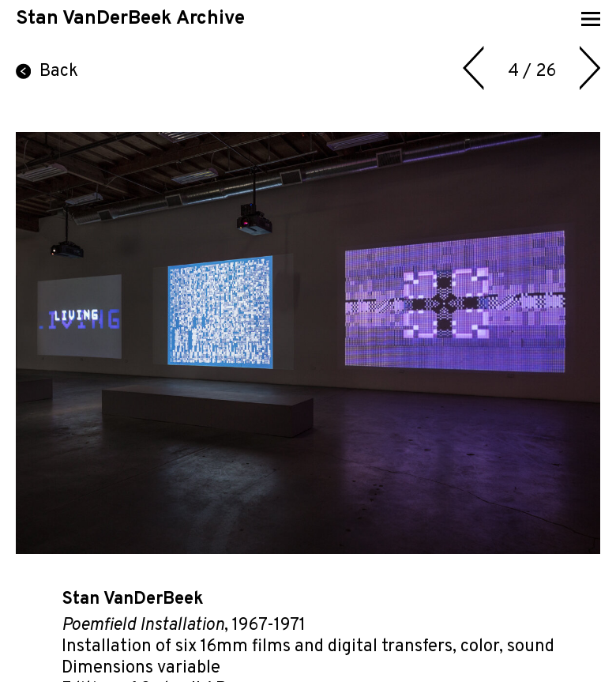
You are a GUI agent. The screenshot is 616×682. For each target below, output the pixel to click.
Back (47, 72)
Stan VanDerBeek (133, 599)
